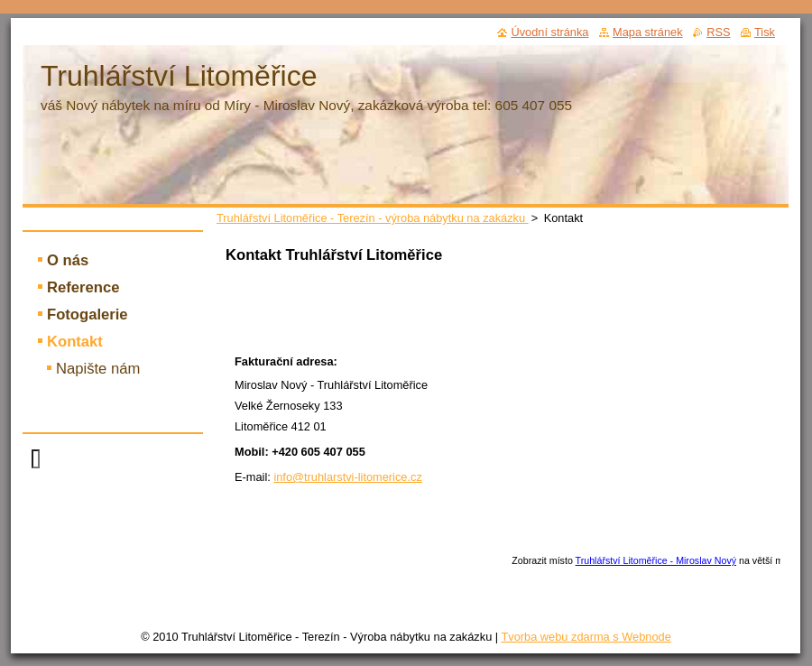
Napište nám (98, 369)
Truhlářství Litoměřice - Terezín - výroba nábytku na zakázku (373, 218)
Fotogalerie (88, 314)
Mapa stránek (648, 32)
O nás (68, 260)
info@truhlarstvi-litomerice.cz (347, 477)
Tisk (765, 32)
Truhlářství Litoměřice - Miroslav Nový (656, 560)
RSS (718, 32)
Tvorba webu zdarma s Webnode (586, 637)
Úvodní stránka (549, 32)
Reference (83, 287)
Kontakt (75, 342)
